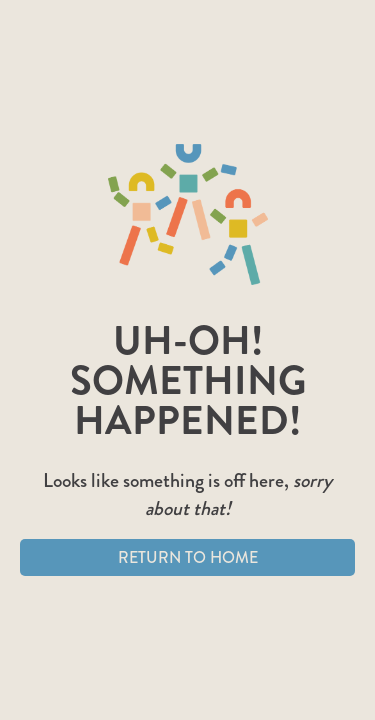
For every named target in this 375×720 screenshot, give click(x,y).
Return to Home (188, 557)
